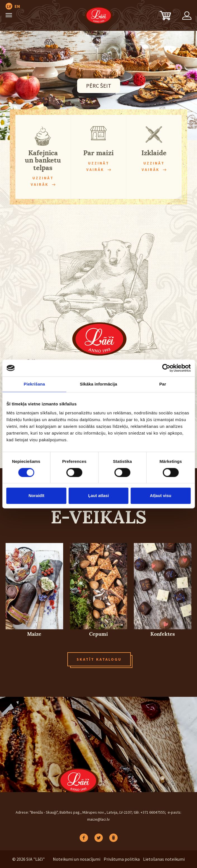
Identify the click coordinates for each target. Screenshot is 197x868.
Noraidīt (36, 496)
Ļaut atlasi (98, 496)
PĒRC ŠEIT (99, 86)
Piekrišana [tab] (34, 384)
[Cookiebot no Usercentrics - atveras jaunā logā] (166, 368)
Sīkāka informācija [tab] (99, 384)
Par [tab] (163, 384)
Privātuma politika (122, 859)
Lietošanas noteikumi (164, 859)
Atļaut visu (161, 496)
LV (9, 6)
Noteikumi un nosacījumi (77, 859)
